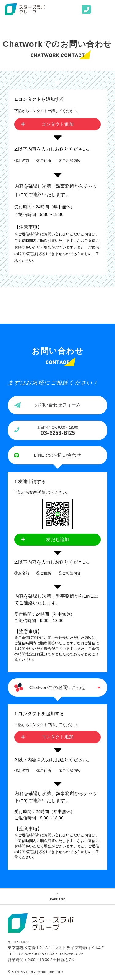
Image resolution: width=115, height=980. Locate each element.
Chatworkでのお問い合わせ (57, 687)
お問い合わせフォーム (58, 405)
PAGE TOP (57, 899)
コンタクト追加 (57, 124)
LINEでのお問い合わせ (57, 455)
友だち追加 (57, 539)
